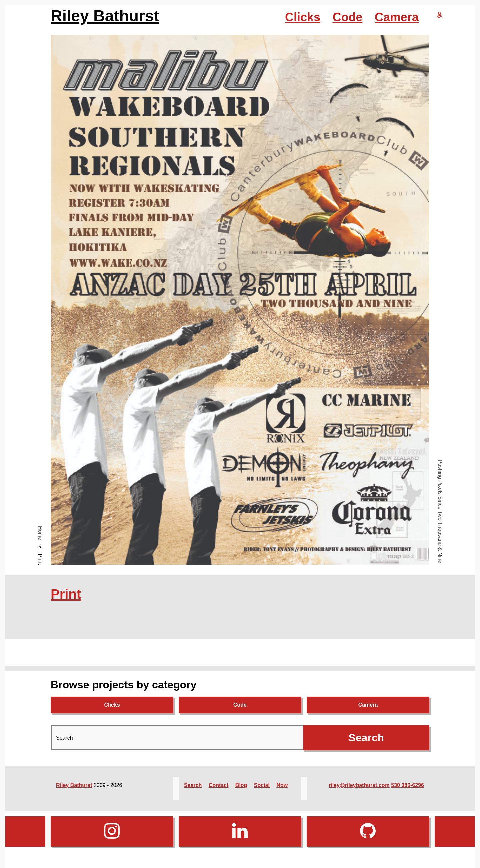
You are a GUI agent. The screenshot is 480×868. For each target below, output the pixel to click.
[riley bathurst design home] (440, 15)
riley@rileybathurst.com (359, 785)
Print (66, 594)
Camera (397, 17)
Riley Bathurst (105, 16)
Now (282, 785)
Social (262, 785)
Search (193, 785)
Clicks (303, 17)
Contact (219, 785)
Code (347, 17)
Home (40, 533)
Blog (241, 785)
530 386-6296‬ (407, 785)
